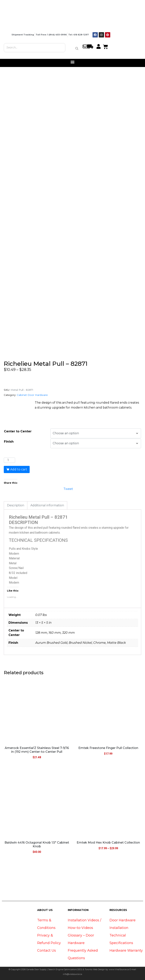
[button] (73, 62)
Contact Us (47, 950)
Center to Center (18, 431)
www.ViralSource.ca (119, 969)
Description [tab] (16, 505)
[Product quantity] (9, 460)
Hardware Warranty (126, 950)
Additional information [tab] (47, 505)
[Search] (77, 48)
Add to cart (19, 469)
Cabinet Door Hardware (32, 395)
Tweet (68, 488)
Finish (9, 442)
